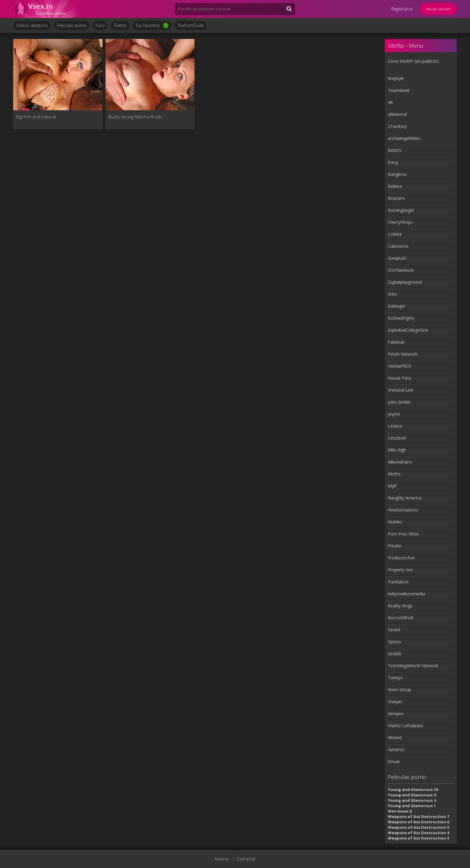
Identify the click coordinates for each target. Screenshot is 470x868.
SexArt (394, 630)
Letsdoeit (397, 438)
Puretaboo (398, 582)
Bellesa (395, 186)
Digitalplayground (405, 282)
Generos (396, 750)
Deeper (395, 702)
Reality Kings (400, 606)
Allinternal (397, 114)
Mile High (397, 450)
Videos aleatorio (32, 25)
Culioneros (398, 246)
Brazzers (396, 198)
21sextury (397, 126)
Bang (393, 162)
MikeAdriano (400, 462)
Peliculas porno (72, 25)
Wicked (395, 738)
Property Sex (400, 570)
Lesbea (395, 426)
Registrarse (402, 9)
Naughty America (405, 498)
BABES (395, 150)
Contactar (246, 859)
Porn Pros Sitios (403, 534)
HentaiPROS (400, 366)
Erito (392, 294)
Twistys (395, 678)
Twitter (120, 25)
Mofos (394, 474)
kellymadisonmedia (406, 594)
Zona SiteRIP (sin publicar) (413, 61)
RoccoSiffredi (401, 618)
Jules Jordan (399, 402)
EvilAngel (396, 306)
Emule (394, 761)
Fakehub (396, 342)
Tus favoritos (152, 25)
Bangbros (397, 174)
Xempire (396, 714)
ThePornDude (191, 25)
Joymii (394, 414)
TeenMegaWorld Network (413, 666)
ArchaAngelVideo (404, 138)
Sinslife (395, 654)
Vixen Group (400, 690)
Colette (395, 234)
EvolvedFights (401, 318)
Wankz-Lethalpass (406, 726)
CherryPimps (400, 222)
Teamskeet (399, 90)
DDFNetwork (401, 270)
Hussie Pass (400, 378)
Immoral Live (401, 390)
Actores (222, 859)
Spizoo (394, 642)
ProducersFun (401, 558)
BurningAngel (401, 210)
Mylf (392, 486)
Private (395, 546)
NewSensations (403, 510)
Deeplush (397, 258)
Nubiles (395, 522)
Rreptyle (396, 78)
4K (390, 102)
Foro (100, 25)
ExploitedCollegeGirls (408, 330)
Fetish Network (403, 354)
